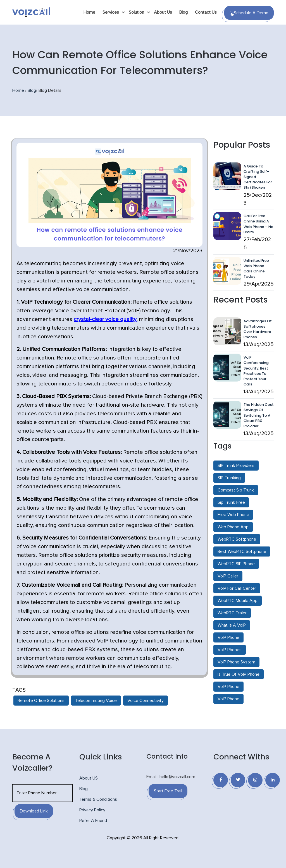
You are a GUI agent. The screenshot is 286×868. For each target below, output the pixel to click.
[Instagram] (255, 780)
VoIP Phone (228, 637)
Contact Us (206, 12)
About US (89, 778)
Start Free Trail (168, 791)
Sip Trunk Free (231, 502)
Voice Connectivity (146, 701)
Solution (136, 12)
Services (111, 12)
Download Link (34, 811)
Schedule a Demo (249, 13)
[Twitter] (238, 780)
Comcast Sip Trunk (236, 490)
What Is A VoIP (232, 625)
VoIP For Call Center (237, 588)
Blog (183, 12)
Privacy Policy (92, 810)
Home (89, 12)
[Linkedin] (273, 780)
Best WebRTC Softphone (242, 552)
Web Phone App (233, 527)
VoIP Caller (228, 576)
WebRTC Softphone (237, 539)
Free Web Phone (233, 515)
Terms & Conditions (98, 799)
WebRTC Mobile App (238, 601)
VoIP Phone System (236, 662)
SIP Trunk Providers (236, 466)
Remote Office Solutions (41, 701)
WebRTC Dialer (232, 613)
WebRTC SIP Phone (236, 564)
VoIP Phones (230, 650)
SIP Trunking (229, 478)
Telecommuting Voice (96, 701)
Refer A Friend (93, 821)
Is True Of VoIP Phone (239, 674)
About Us (163, 12)
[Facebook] (221, 780)
